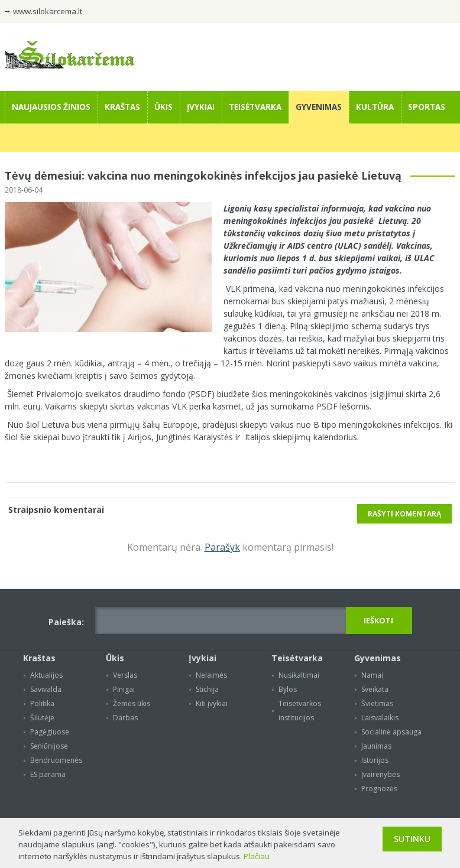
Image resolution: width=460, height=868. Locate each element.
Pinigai (124, 689)
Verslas (125, 675)
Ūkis (163, 107)
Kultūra (375, 107)
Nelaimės (211, 675)
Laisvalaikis (380, 718)
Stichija (207, 689)
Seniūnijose (49, 746)
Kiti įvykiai (212, 703)
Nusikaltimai (299, 675)
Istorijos (375, 760)
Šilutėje (42, 718)
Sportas (427, 107)
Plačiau (257, 856)
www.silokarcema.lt (48, 11)
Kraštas (122, 107)
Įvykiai (201, 107)
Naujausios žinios (51, 107)
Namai (372, 675)
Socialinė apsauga (391, 732)
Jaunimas (376, 746)
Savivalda (46, 689)
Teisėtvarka (255, 107)
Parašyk (222, 547)
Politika (42, 703)
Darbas (125, 718)
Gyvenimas (319, 107)
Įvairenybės (380, 774)
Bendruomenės (56, 760)
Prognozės (379, 789)
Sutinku (412, 839)
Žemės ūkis (132, 703)
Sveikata (375, 689)
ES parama (48, 774)
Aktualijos (46, 675)
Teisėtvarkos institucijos (300, 711)
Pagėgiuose (50, 732)
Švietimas (377, 703)
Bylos (288, 689)
